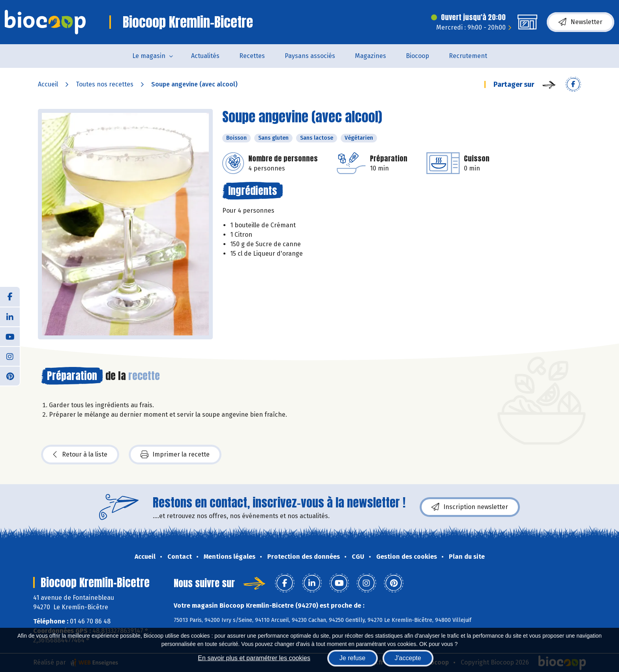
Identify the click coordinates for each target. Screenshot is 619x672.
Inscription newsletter (470, 507)
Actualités (205, 56)
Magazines (370, 56)
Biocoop (417, 56)
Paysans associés (310, 56)
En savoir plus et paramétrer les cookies (254, 658)
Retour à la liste (80, 455)
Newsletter (581, 22)
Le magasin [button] (149, 56)
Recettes (252, 56)
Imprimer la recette (175, 455)
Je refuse (353, 658)
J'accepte (408, 658)
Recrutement (468, 56)
